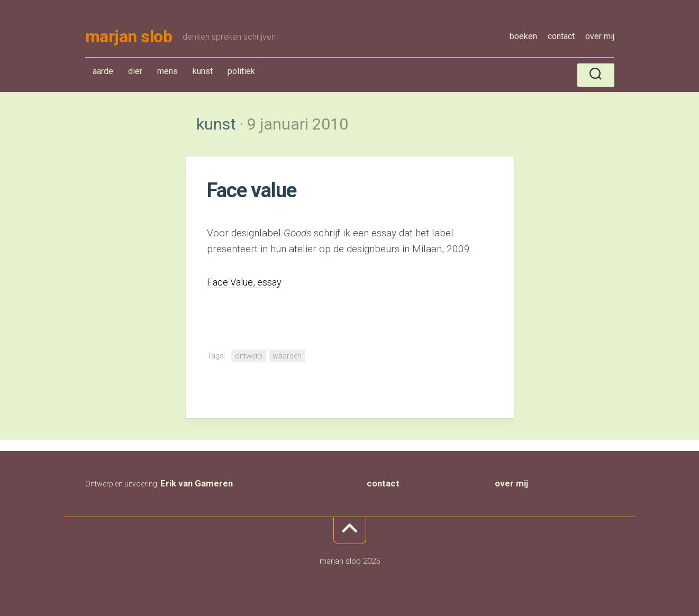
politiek (241, 72)
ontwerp (249, 357)
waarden (287, 357)
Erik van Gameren (197, 484)
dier (135, 72)
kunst (205, 74)
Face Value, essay (246, 283)
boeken (523, 36)
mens (167, 72)
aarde (103, 72)
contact (561, 36)
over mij (600, 36)
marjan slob (129, 37)
